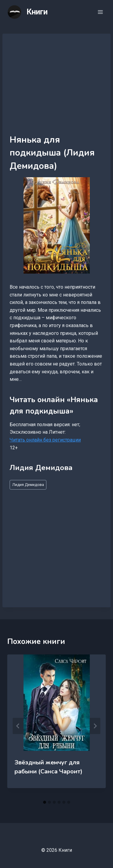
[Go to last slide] (18, 726)
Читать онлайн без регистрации (45, 440)
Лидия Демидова (28, 485)
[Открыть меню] (100, 12)
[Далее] (95, 726)
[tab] (45, 802)
